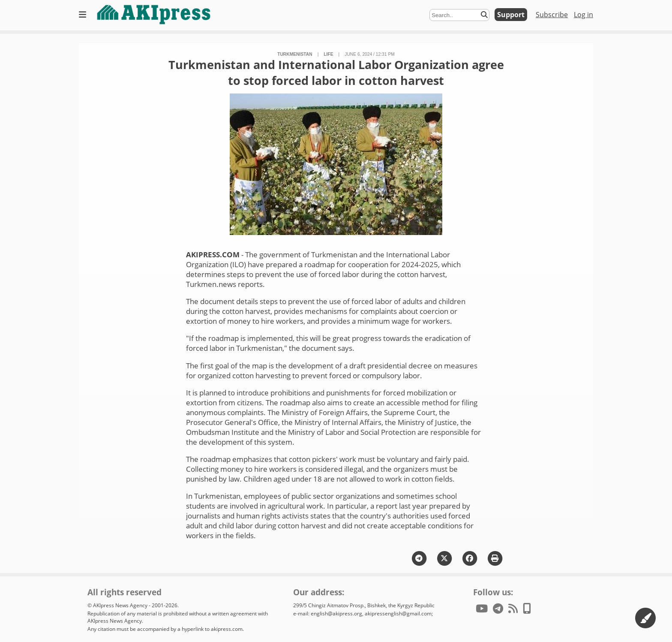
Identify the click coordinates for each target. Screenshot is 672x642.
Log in (583, 15)
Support (511, 15)
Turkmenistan (295, 54)
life (328, 54)
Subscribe (552, 15)
